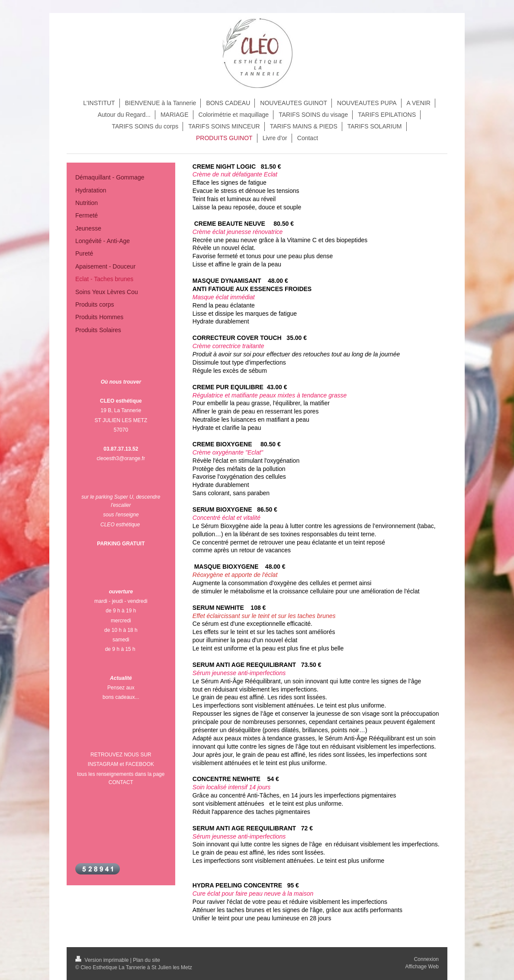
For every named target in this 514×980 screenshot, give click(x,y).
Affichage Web (422, 967)
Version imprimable (103, 960)
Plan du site (146, 960)
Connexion (426, 959)
